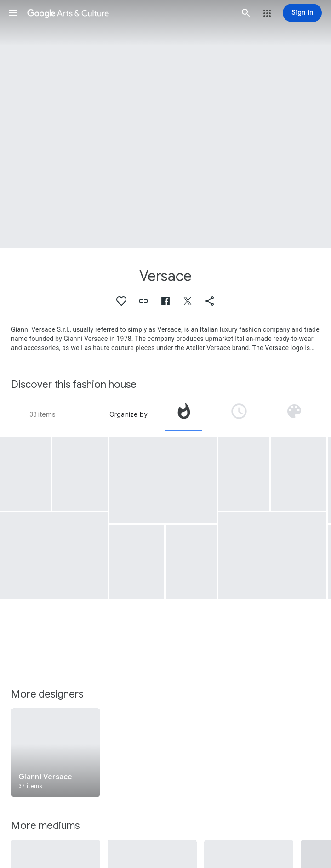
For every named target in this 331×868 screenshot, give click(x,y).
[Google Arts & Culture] (129, 13)
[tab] (184, 414)
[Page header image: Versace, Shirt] (165, 124)
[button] (13, 13)
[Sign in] (302, 13)
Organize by (128, 414)
